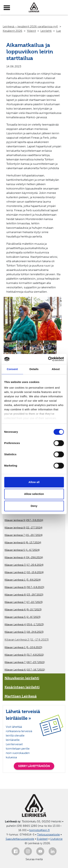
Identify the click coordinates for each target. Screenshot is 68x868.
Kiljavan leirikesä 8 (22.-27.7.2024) (23, 528)
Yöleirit (31, 31)
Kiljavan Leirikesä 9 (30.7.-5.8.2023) (24, 587)
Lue (59, 31)
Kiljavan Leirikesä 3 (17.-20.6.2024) (24, 565)
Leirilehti (46, 31)
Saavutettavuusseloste (20, 839)
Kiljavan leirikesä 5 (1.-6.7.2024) (22, 550)
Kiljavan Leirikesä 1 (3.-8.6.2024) (23, 580)
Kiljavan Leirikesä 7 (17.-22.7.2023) (24, 602)
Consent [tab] (12, 369)
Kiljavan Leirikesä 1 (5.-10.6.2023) (23, 647)
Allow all (34, 482)
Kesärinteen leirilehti (22, 687)
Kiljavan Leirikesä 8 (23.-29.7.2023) (24, 595)
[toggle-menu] (7, 8)
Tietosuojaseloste (48, 834)
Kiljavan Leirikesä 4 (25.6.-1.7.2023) (24, 624)
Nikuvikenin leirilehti (22, 678)
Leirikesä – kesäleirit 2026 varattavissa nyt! (30, 26)
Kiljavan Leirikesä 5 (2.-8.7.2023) (23, 617)
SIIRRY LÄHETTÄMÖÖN (34, 766)
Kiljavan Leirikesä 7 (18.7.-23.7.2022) (25, 662)
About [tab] (56, 369)
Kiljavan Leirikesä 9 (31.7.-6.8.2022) (24, 655)
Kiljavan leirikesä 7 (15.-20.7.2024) (24, 535)
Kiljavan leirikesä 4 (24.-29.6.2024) (24, 557)
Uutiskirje (56, 839)
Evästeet (42, 839)
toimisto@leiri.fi (39, 830)
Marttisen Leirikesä (21, 696)
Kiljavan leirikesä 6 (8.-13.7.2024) (23, 543)
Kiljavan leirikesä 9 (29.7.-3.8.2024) (24, 520)
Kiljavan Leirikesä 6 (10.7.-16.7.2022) (25, 670)
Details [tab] (34, 369)
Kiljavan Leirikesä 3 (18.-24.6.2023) (24, 632)
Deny (34, 506)
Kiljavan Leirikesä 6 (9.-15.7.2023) (23, 610)
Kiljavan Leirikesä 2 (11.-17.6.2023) (27, 640)
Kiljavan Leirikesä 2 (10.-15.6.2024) (24, 572)
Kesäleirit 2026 (13, 31)
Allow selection (34, 494)
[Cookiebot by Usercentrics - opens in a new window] (48, 359)
